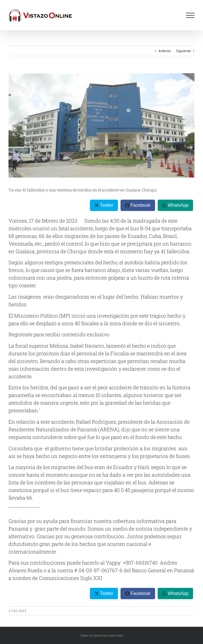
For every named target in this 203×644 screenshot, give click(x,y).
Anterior (165, 51)
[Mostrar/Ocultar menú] (190, 15)
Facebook (140, 205)
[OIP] (102, 125)
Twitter (106, 205)
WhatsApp (178, 205)
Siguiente (183, 51)
